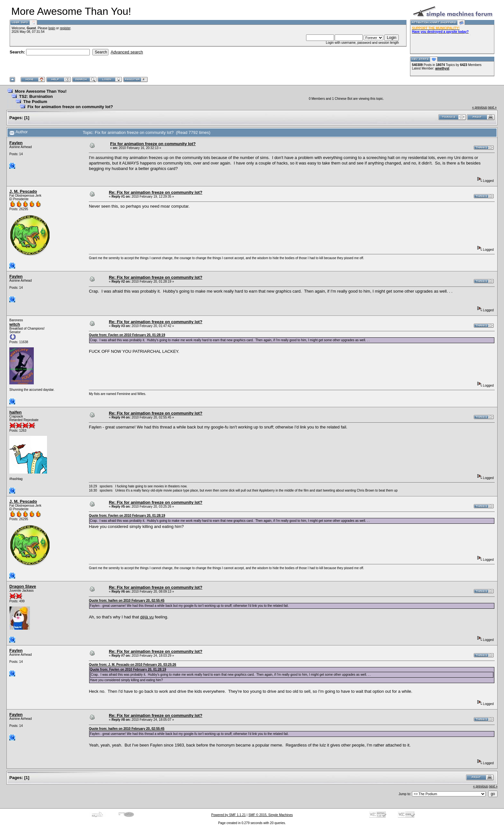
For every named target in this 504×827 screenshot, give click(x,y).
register (65, 28)
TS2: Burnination (36, 96)
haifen (15, 412)
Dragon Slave (23, 586)
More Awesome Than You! (41, 91)
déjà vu (147, 617)
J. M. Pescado (23, 191)
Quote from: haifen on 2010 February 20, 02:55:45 (127, 601)
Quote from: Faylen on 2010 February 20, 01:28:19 (127, 335)
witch (15, 324)
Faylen (16, 143)
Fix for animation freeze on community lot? (70, 107)
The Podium (35, 102)
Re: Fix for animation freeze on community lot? (155, 192)
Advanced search (127, 52)
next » (492, 107)
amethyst (442, 68)
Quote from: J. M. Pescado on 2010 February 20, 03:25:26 (132, 665)
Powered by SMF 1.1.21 (228, 815)
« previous (480, 107)
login (52, 28)
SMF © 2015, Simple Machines (271, 815)
